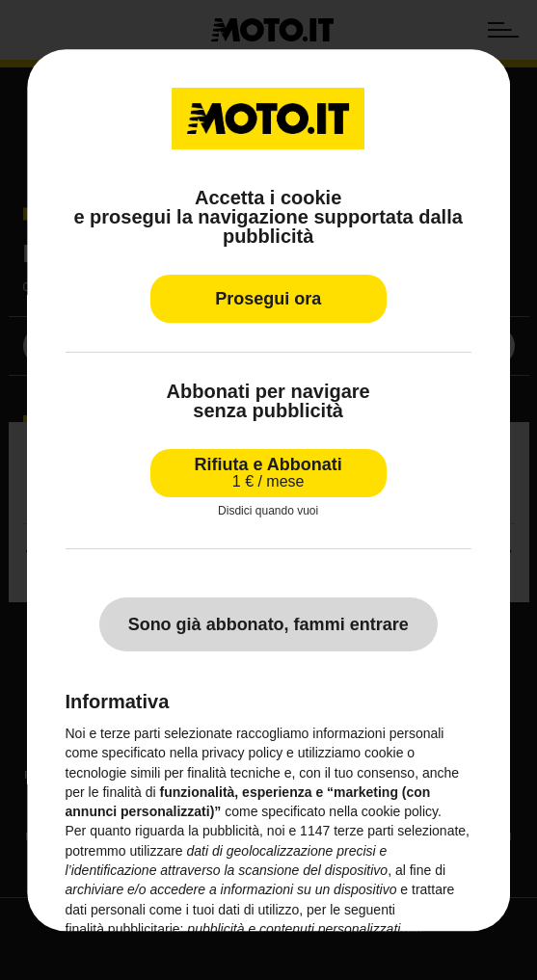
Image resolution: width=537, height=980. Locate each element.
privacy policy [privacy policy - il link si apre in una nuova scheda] (242, 754)
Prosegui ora (268, 299)
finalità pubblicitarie (123, 929)
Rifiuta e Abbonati (268, 473)
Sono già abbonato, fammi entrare (268, 624)
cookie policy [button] (400, 812)
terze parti (363, 832)
